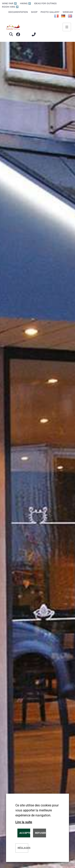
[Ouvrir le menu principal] (67, 27)
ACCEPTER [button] (25, 833)
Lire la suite (24, 822)
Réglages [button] (23, 848)
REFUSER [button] (40, 833)
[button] (11, 34)
